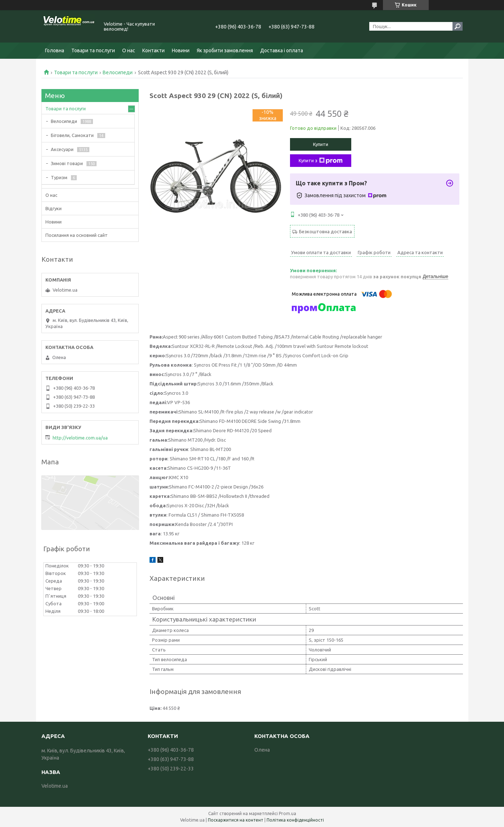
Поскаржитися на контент (236, 820)
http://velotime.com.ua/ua (80, 438)
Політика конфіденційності (295, 820)
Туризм (59, 177)
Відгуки (53, 208)
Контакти (153, 50)
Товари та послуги (93, 50)
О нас (129, 50)
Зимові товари (67, 163)
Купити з (321, 161)
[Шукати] (458, 26)
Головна (55, 50)
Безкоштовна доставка (325, 231)
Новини (181, 50)
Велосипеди (118, 72)
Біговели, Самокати (72, 135)
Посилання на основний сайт (77, 235)
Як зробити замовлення (225, 50)
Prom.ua (287, 813)
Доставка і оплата (282, 50)
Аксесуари (62, 149)
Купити (321, 144)
